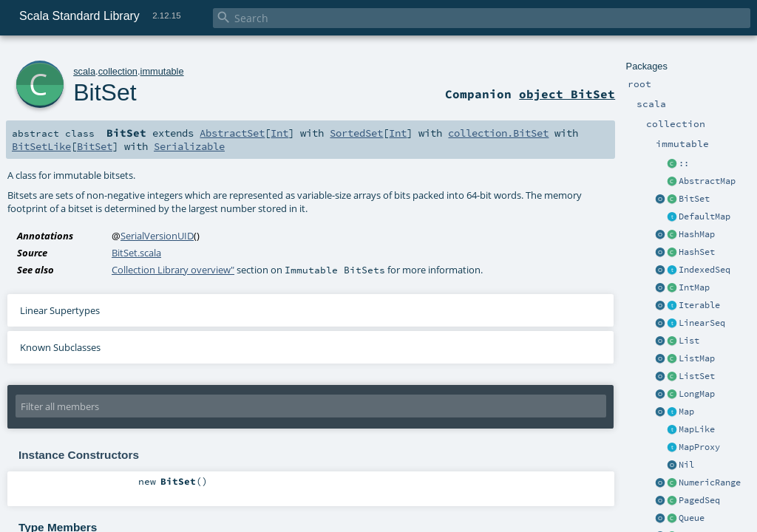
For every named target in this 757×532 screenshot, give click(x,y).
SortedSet (356, 133)
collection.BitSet (498, 133)
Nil (686, 465)
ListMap (697, 358)
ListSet (697, 376)
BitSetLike (41, 146)
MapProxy (699, 447)
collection (118, 71)
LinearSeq (702, 323)
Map (686, 412)
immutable (162, 71)
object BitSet (567, 94)
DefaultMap (705, 216)
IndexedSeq (705, 270)
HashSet (697, 252)
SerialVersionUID (157, 236)
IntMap (694, 287)
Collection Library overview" (173, 270)
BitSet (694, 199)
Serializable (189, 146)
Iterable (699, 305)
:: (684, 163)
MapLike (697, 429)
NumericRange (710, 482)
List (689, 341)
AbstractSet (232, 133)
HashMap (697, 234)
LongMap (697, 394)
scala (84, 71)
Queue (692, 518)
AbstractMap (707, 181)
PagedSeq (699, 500)
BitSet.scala (136, 253)
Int (279, 133)
